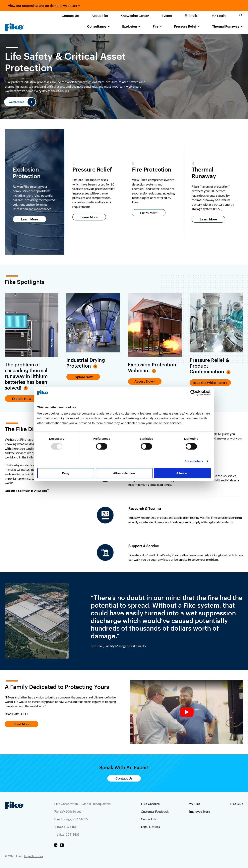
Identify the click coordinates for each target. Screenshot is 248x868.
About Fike (100, 15)
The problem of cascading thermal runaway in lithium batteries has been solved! (26, 376)
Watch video (17, 102)
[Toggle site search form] (241, 15)
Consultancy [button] (97, 26)
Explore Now (22, 398)
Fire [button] (155, 26)
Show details (194, 461)
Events (167, 15)
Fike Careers (150, 804)
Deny (66, 473)
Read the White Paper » (210, 382)
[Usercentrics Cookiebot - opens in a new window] (193, 393)
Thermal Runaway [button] (226, 26)
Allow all (182, 473)
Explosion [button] (130, 26)
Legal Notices (150, 827)
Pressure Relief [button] (185, 26)
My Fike (194, 804)
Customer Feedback (155, 811)
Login (221, 15)
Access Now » (145, 381)
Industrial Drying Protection (86, 363)
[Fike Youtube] (62, 845)
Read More (22, 724)
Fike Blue (237, 804)
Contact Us (70, 15)
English (194, 15)
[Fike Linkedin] (56, 845)
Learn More (30, 219)
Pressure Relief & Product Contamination (209, 366)
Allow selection (124, 473)
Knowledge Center (135, 15)
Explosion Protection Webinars (152, 368)
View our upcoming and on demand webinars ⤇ (44, 5)
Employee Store (199, 811)
